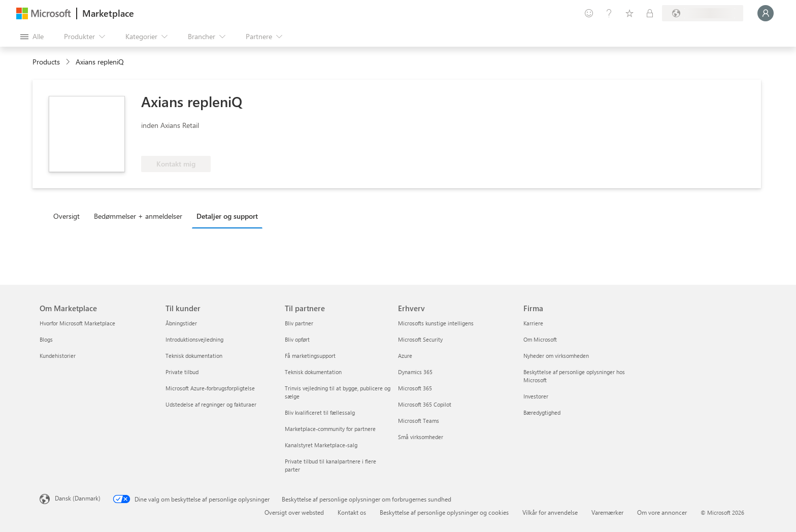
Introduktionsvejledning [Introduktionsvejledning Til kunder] (194, 339)
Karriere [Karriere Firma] (533, 323)
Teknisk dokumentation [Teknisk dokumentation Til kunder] (194, 356)
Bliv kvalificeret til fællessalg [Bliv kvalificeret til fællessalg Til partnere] (320, 412)
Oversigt (67, 216)
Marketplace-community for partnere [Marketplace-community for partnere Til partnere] (330, 429)
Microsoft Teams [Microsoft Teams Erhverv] (419, 421)
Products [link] (46, 62)
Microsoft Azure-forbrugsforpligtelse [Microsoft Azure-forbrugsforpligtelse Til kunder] (210, 388)
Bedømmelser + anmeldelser (138, 216)
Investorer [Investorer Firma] (536, 396)
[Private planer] (650, 13)
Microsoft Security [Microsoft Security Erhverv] (420, 339)
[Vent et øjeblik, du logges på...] (766, 13)
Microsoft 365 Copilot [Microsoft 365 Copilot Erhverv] (425, 404)
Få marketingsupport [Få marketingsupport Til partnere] (310, 356)
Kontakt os (352, 512)
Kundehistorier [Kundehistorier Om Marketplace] (58, 356)
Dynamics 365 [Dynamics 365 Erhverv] (415, 372)
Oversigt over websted (294, 512)
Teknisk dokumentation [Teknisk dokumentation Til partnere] (313, 372)
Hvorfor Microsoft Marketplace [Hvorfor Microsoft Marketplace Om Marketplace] (77, 323)
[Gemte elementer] (629, 13)
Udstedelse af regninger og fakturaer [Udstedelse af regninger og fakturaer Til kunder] (211, 404)
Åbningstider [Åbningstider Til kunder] (181, 323)
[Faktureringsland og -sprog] (703, 13)
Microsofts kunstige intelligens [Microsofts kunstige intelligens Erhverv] (436, 323)
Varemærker (607, 512)
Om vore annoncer (662, 512)
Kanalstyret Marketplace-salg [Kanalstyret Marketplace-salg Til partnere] (321, 445)
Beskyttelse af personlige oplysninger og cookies (444, 512)
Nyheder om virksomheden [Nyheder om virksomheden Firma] (556, 356)
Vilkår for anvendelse (550, 512)
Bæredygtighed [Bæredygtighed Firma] (542, 412)
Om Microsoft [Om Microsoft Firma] (540, 339)
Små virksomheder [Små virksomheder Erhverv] (421, 437)
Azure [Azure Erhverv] (405, 356)
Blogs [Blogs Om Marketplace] (46, 339)
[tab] (69, 216)
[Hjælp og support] (609, 13)
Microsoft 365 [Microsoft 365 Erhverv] (415, 388)
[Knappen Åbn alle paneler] (32, 37)
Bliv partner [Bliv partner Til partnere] (299, 323)
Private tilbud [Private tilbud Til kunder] (182, 372)
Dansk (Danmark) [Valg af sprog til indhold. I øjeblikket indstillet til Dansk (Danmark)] (78, 498)
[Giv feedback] (589, 13)
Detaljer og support (227, 216)
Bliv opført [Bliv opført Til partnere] (297, 339)
